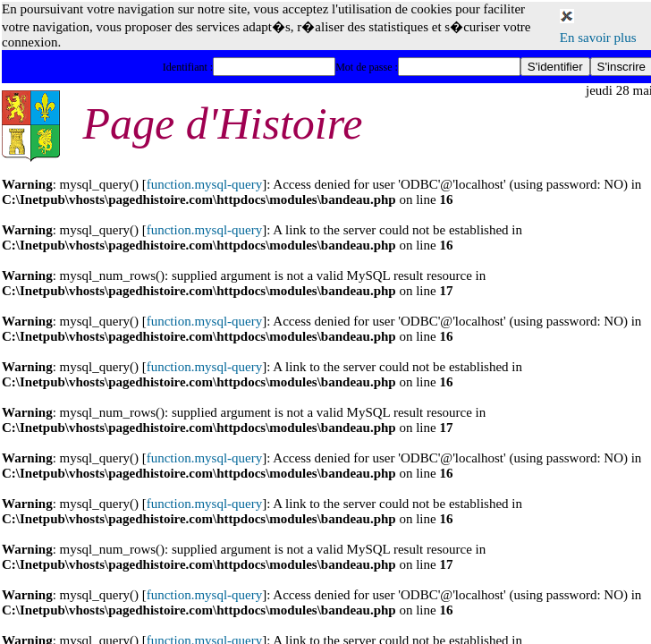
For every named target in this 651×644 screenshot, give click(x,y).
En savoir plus (598, 38)
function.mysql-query (205, 184)
